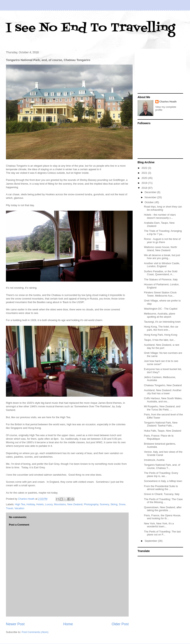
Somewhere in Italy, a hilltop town (163, 481)
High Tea (20, 504)
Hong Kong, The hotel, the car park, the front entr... (161, 328)
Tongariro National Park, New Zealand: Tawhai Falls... (161, 424)
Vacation (19, 508)
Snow (122, 504)
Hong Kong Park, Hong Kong (161, 335)
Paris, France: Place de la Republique (159, 437)
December (151, 192)
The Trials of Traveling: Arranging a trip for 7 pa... (163, 232)
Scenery (104, 504)
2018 (145, 188)
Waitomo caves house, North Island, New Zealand (160, 249)
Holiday (31, 504)
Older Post (120, 624)
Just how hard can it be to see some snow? (161, 363)
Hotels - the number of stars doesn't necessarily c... (160, 216)
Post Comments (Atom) (35, 632)
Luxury (49, 504)
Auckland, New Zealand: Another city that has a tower (163, 392)
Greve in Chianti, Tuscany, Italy (162, 494)
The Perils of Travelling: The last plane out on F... (162, 533)
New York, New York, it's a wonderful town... (159, 525)
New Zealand (75, 504)
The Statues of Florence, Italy (161, 279)
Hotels (40, 504)
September (151, 541)
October (150, 202)
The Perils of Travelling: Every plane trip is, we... (161, 475)
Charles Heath (168, 102)
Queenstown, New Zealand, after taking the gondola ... (163, 509)
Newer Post (15, 624)
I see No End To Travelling (90, 28)
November (151, 197)
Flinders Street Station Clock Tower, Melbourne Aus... (160, 294)
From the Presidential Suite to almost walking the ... (161, 488)
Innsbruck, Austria (154, 460)
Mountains (60, 504)
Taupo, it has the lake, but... (160, 340)
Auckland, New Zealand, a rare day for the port (161, 346)
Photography (91, 504)
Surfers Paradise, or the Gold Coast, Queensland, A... (161, 273)
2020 (145, 178)
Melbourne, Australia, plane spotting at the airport (160, 315)
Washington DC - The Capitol (161, 309)
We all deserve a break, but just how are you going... (162, 257)
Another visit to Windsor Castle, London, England (162, 265)
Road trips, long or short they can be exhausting (163, 208)
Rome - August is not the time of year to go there (162, 241)
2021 (145, 173)
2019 (145, 183)
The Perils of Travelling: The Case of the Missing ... (163, 501)
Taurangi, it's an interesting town (162, 322)
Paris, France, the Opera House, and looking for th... (162, 517)
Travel (9, 508)
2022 (145, 168)
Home (68, 624)
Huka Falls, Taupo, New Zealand (162, 431)
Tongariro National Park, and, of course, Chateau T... (162, 466)
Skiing (114, 504)
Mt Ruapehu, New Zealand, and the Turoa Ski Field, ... (162, 408)
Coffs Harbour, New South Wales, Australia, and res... (163, 400)
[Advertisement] (160, 71)
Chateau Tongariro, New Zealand (163, 385)
